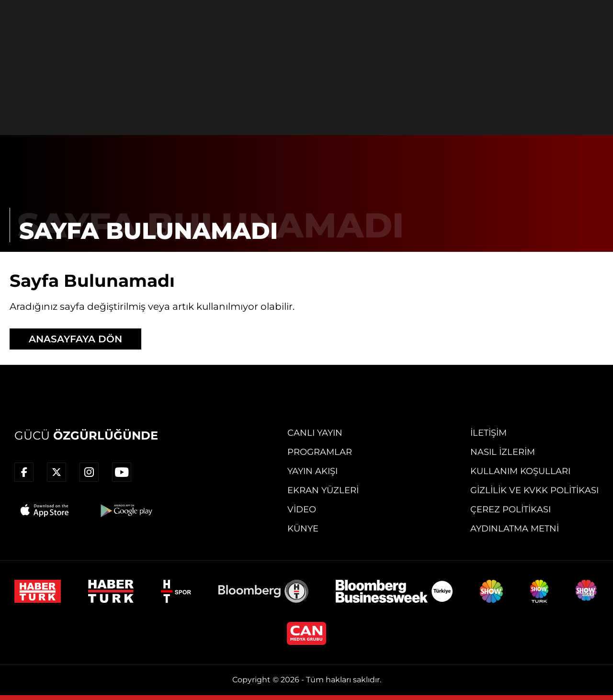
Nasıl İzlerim (503, 452)
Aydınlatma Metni (515, 529)
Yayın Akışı (312, 471)
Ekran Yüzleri (323, 490)
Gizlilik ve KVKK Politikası (534, 490)
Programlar (320, 452)
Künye (303, 529)
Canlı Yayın (315, 433)
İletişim (488, 433)
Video (302, 509)
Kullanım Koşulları (520, 471)
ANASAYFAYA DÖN (75, 339)
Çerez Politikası (511, 509)
